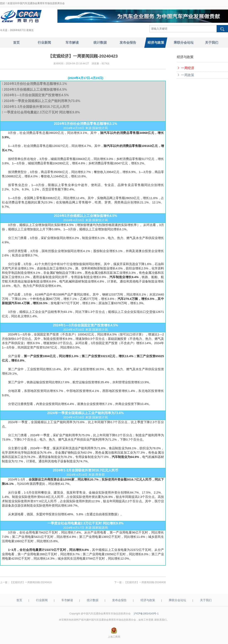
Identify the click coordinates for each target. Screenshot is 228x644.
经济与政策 (148, 600)
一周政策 (186, 75)
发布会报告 (119, 600)
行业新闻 (42, 600)
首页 (19, 600)
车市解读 (67, 600)
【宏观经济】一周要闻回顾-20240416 (31, 582)
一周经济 (186, 68)
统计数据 (93, 600)
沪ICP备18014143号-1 (146, 614)
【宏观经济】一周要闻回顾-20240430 (145, 582)
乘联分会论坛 (177, 600)
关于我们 (206, 600)
